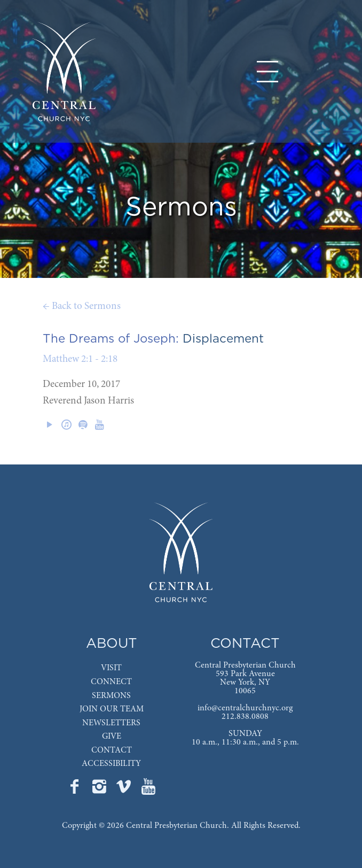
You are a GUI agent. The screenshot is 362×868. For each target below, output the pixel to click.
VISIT (111, 668)
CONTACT (112, 750)
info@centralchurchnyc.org (245, 708)
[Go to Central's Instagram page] (100, 790)
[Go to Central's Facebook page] (76, 790)
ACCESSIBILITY (111, 764)
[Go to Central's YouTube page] (148, 790)
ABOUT (112, 644)
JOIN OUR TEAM (112, 709)
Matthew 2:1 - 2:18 (80, 359)
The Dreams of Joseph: (111, 339)
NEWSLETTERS (111, 723)
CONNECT (111, 682)
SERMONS (111, 696)
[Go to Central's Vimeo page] (125, 790)
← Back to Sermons (82, 307)
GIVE (112, 737)
